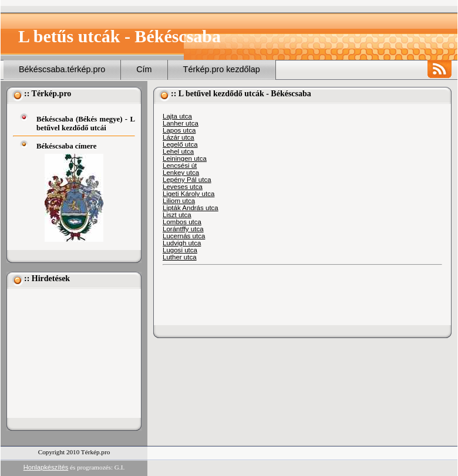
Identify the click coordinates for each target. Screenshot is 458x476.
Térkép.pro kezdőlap (222, 69)
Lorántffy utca (183, 229)
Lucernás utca (184, 236)
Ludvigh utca (182, 243)
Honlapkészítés (46, 467)
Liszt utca (177, 215)
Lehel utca (178, 151)
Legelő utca (180, 144)
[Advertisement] (72, 353)
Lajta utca (177, 116)
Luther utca (180, 257)
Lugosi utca (180, 250)
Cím (144, 69)
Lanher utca (181, 123)
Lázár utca (179, 137)
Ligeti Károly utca (188, 194)
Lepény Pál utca (187, 180)
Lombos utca (182, 222)
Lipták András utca (191, 208)
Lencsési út (180, 166)
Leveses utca (183, 187)
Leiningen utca (185, 158)
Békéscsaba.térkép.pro (62, 69)
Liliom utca (179, 201)
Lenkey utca (181, 173)
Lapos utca (179, 130)
